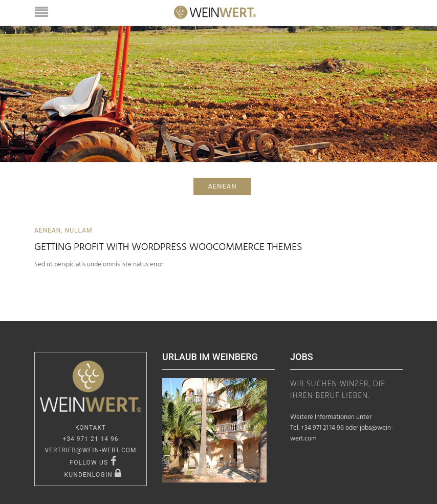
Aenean (48, 230)
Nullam (79, 230)
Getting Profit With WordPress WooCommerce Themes (168, 247)
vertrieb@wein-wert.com (91, 450)
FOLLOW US (93, 463)
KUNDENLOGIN (93, 475)
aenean (223, 186)
